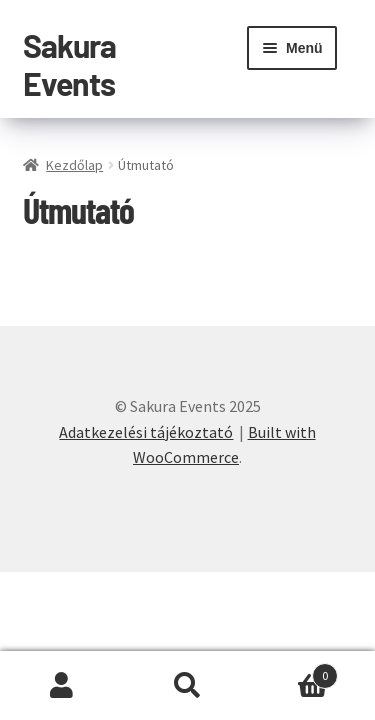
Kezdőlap (74, 165)
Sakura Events (69, 64)
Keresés (187, 686)
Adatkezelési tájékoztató (146, 432)
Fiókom (62, 686)
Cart (294, 671)
